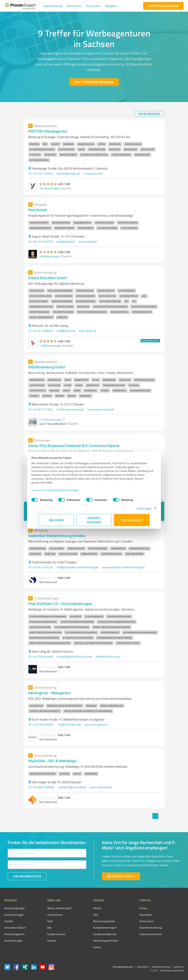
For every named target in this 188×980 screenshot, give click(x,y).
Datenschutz (142, 967)
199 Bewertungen (49, 256)
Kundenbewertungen (91, 927)
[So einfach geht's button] (121, 876)
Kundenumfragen (14, 915)
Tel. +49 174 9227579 (41, 241)
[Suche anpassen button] (149, 114)
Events (83, 947)
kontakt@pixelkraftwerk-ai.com (74, 656)
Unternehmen (48, 915)
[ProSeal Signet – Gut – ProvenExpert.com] (170, 915)
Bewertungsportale (90, 921)
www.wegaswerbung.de (101, 409)
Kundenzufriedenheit (91, 934)
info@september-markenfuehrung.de (78, 567)
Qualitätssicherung (160, 967)
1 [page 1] (155, 816)
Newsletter (125, 915)
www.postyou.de (93, 173)
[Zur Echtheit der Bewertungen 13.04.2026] (170, 941)
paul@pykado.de (66, 241)
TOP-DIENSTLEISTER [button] (150, 341)
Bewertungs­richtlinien (92, 941)
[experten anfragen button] (163, 6)
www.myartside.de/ (101, 787)
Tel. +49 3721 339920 (41, 173)
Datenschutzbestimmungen (70, 490)
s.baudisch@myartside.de (72, 787)
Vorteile (9, 921)
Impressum (45, 490)
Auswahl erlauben (94, 520)
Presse (123, 908)
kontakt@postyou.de (68, 173)
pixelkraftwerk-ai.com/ (108, 656)
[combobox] (47, 853)
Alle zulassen (132, 520)
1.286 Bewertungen (50, 346)
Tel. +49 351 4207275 (41, 567)
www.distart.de (87, 331)
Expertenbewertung (130, 927)
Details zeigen (137, 508)
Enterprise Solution (15, 927)
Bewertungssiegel (14, 908)
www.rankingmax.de (96, 724)
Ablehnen (56, 520)
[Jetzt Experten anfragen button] (94, 82)
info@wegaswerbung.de (70, 409)
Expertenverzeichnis (130, 934)
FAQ (82, 915)
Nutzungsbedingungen (123, 967)
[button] (53, 6)
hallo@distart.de (66, 331)
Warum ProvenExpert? (53, 908)
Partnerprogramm (14, 934)
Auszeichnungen (13, 941)
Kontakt (45, 941)
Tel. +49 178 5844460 (41, 656)
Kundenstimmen (49, 934)
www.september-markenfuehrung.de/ (123, 567)
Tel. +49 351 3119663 (41, 409)
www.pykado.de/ (88, 241)
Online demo (126, 921)
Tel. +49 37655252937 (41, 724)
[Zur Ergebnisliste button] (27, 876)
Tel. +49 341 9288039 (41, 331)
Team (43, 921)
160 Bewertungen (49, 188)
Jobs (43, 927)
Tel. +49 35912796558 (41, 787)
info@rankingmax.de (69, 724)
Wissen (84, 908)
